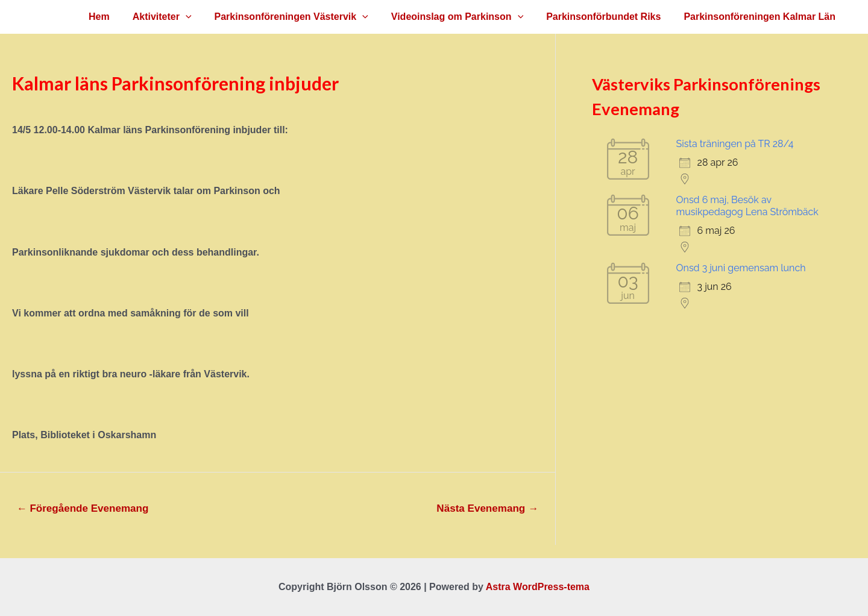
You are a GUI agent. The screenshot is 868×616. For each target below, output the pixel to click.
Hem (119, 17)
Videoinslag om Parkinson (466, 17)
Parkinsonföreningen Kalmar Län (761, 17)
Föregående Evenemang (83, 508)
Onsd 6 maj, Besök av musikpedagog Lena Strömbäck (747, 206)
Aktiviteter (178, 17)
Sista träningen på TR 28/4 (735, 144)
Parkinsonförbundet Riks (609, 17)
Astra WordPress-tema (538, 587)
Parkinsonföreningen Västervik (304, 17)
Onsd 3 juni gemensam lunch (741, 268)
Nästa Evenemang (487, 508)
